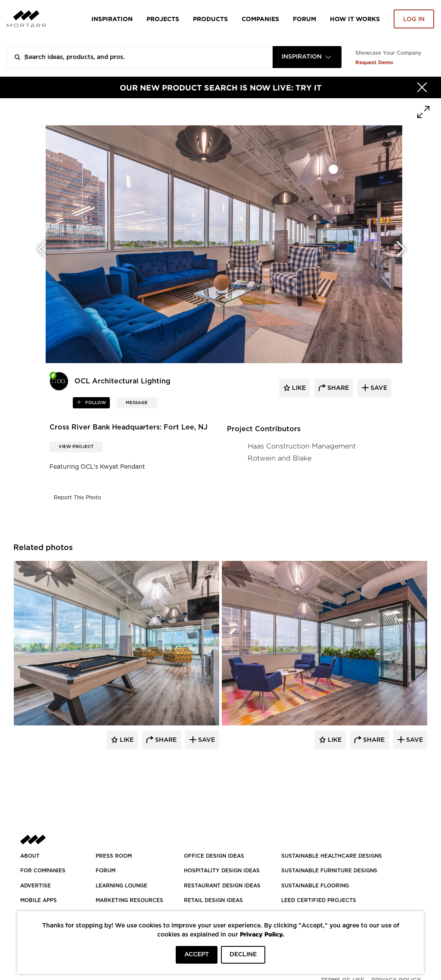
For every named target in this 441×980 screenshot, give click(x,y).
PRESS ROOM (114, 856)
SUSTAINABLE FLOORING (315, 886)
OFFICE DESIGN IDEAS (214, 856)
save (378, 388)
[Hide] (422, 87)
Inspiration (112, 19)
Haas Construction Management (302, 446)
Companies (260, 19)
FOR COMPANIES (43, 871)
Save (206, 740)
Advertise (36, 886)
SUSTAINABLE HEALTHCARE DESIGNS (332, 856)
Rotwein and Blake (280, 458)
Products (210, 19)
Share (165, 740)
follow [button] (95, 403)
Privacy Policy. (262, 934)
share (337, 388)
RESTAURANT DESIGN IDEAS (222, 886)
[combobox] (307, 57)
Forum (304, 19)
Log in (414, 19)
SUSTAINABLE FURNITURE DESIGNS (329, 871)
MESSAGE (137, 403)
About (30, 856)
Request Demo (374, 62)
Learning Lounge (121, 886)
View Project (76, 447)
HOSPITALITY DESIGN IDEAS (222, 871)
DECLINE (243, 955)
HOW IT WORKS (355, 19)
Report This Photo (78, 498)
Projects (163, 19)
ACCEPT (197, 955)
